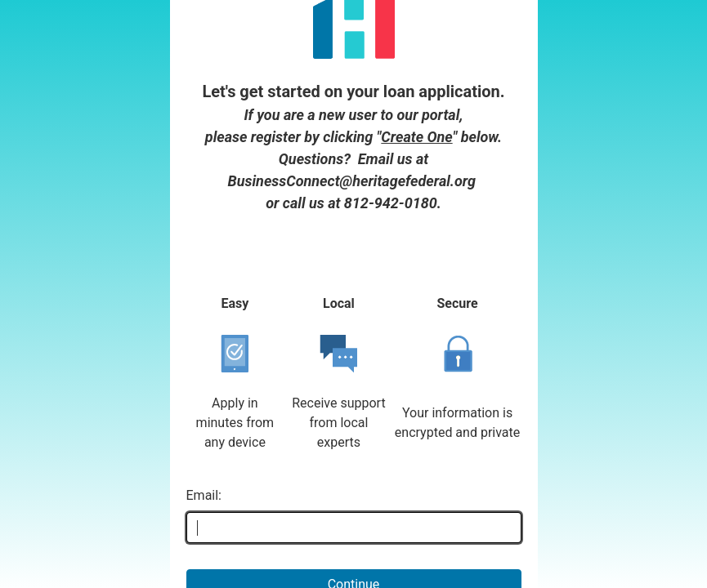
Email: (204, 414)
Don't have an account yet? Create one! (354, 548)
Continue (354, 503)
